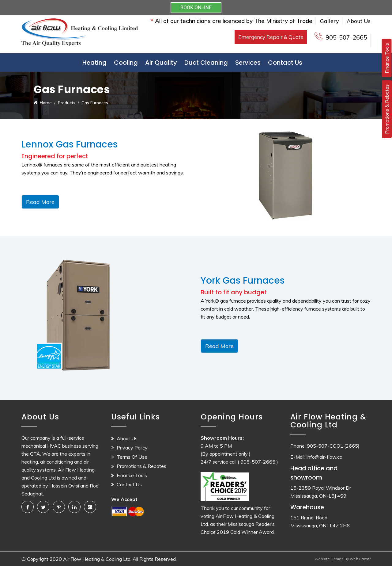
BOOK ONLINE (196, 8)
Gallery (330, 21)
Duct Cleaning (206, 63)
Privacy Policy (132, 448)
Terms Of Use (132, 457)
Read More (40, 202)
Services (248, 63)
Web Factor (360, 559)
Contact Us (285, 63)
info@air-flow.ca (324, 457)
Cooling (126, 63)
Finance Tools (132, 475)
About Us (359, 21)
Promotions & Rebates (141, 466)
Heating (94, 63)
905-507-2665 (346, 37)
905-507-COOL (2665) (333, 446)
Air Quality (161, 63)
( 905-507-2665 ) (258, 462)
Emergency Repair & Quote (271, 37)
